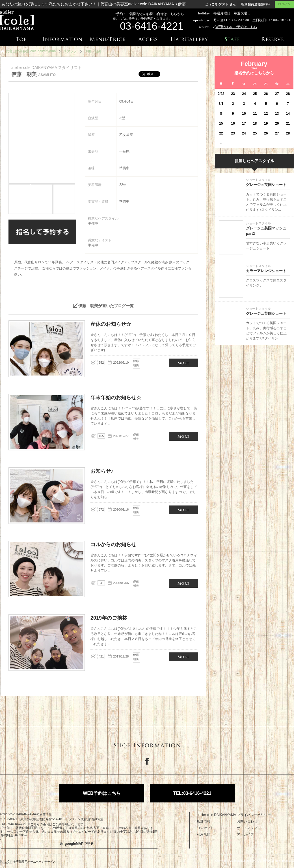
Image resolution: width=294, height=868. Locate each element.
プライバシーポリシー (254, 815)
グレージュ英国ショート (266, 185)
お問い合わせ (247, 821)
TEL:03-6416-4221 (192, 793)
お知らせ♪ (183, 510)
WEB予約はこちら (102, 793)
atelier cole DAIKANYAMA (216, 815)
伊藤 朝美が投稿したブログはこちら (114, 292)
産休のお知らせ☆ (183, 363)
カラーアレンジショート (266, 271)
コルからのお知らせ (183, 583)
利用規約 (204, 834)
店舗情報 (204, 821)
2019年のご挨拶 (183, 657)
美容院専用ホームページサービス (28, 862)
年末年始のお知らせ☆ (183, 436)
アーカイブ (245, 834)
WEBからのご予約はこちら (236, 27)
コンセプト (205, 828)
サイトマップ (247, 828)
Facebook (147, 761)
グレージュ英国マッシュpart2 (266, 231)
